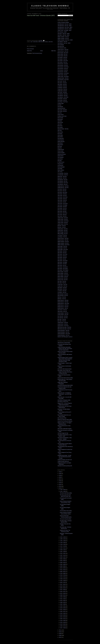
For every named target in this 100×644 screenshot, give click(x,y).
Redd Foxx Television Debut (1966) (65, 420)
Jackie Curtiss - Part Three (63, 221)
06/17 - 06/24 (63, 584)
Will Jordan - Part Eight (62, 262)
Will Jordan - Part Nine (62, 264)
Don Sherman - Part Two (63, 318)
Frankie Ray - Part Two (62, 91)
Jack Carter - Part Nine (62, 92)
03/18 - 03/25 (63, 608)
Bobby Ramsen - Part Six (63, 308)
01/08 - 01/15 (63, 626)
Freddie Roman (61, 149)
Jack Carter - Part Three (62, 197)
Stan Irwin (60, 130)
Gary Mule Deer (61, 46)
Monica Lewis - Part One (63, 278)
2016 (60, 481)
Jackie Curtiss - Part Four (63, 224)
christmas (35, 42)
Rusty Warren (60, 164)
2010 (60, 632)
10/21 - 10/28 (63, 552)
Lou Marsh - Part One (62, 291)
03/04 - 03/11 (63, 611)
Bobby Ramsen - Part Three (63, 303)
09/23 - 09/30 (63, 559)
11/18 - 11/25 (63, 544)
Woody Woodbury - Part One (63, 330)
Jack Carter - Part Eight (62, 205)
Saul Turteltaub (61, 45)
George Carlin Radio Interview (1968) (65, 378)
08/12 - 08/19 (63, 570)
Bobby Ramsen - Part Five (63, 307)
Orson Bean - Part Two (62, 100)
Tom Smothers (61, 157)
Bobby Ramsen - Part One (63, 300)
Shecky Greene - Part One (63, 238)
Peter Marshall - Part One (63, 294)
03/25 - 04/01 (63, 606)
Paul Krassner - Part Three (63, 67)
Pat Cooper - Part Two (62, 208)
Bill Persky (60, 146)
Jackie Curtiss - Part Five (63, 222)
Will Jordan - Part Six (62, 259)
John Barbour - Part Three (63, 97)
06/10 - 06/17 (63, 586)
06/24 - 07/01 (63, 582)
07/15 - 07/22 (63, 577)
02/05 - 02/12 (63, 619)
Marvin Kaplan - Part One (63, 272)
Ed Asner (60, 105)
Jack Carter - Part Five (62, 200)
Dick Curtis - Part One (62, 210)
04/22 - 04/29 (63, 599)
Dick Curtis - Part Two (62, 211)
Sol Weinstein (60, 165)
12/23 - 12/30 (63, 491)
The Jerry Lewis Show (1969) (66, 493)
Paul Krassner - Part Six (62, 72)
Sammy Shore (61, 156)
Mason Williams (61, 170)
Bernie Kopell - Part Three (63, 53)
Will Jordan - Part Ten (62, 265)
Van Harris (60, 124)
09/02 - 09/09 (63, 564)
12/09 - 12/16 (63, 539)
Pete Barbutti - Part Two (62, 181)
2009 (60, 634)
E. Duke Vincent (61, 162)
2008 (60, 635)
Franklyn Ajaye (61, 103)
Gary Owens (60, 143)
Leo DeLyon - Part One (62, 235)
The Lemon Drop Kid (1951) (65, 519)
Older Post (53, 51)
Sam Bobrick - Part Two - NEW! (64, 43)
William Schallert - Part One (63, 37)
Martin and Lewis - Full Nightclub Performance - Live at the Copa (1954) (64, 394)
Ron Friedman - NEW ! (62, 32)
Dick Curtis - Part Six (62, 81)
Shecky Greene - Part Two (63, 240)
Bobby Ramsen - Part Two (63, 302)
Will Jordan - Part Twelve (63, 269)
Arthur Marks (60, 135)
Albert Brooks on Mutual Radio (64, 343)
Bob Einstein (60, 119)
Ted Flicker (60, 121)
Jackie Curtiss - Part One (63, 218)
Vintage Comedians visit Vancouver (65, 460)
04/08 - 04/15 (63, 602)
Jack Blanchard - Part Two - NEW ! (65, 26)
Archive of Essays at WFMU (63, 22)
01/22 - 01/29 (63, 622)
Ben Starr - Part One (62, 319)
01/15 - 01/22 (63, 624)
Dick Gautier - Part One (62, 57)
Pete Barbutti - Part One (62, 180)
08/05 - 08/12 (63, 572)
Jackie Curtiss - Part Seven (63, 76)
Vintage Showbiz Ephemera (63, 461)
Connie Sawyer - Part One (63, 313)
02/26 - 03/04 (63, 613)
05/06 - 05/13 (63, 595)
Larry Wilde (60, 168)
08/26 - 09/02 (63, 566)
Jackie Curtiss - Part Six (62, 75)
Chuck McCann (61, 140)
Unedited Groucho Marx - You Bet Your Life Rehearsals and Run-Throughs (64, 457)
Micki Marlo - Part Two (62, 289)
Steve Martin (60, 137)
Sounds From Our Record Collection (65, 421)
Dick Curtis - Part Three (62, 213)
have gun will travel (43, 42)
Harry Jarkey (60, 132)
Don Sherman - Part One (63, 316)
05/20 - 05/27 (63, 591)
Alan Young (60, 172)
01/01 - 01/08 (63, 628)
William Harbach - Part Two (63, 243)
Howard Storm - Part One (63, 322)
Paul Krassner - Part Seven (63, 73)
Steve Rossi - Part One (62, 310)
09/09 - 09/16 (63, 562)
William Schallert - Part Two (63, 38)
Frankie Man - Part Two (62, 286)
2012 (60, 488)
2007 (60, 637)
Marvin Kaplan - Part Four (63, 276)
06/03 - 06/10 (63, 588)
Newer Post (29, 51)
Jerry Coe (60, 113)
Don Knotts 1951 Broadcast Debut (65, 369)
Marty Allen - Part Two (62, 178)
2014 (60, 484)
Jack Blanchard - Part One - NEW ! (65, 24)
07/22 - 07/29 (63, 575)
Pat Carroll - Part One (62, 189)
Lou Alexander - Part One (63, 173)
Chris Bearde (60, 107)
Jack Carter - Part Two (62, 195)
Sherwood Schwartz (62, 154)
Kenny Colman (61, 115)
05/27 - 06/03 (63, 590)
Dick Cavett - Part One (62, 110)
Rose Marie (60, 134)
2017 (60, 479)
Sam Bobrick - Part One (62, 41)
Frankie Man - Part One (62, 284)
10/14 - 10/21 (63, 553)
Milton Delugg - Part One (63, 232)
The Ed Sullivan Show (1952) (66, 511)
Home (42, 51)
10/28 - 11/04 (63, 550)
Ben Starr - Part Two (62, 321)
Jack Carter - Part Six (62, 202)
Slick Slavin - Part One (62, 83)
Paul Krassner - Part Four (63, 68)
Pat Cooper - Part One (62, 207)
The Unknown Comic (62, 48)
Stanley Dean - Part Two (63, 230)
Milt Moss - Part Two (62, 299)
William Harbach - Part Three (63, 245)
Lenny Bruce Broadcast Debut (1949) (65, 385)
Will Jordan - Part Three (62, 254)
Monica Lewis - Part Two (63, 280)
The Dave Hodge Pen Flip (63, 433)
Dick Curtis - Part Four (62, 215)
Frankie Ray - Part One (62, 89)
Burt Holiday (60, 127)
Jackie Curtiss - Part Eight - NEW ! (65, 30)
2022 (60, 472)
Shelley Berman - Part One (63, 186)
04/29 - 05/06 (63, 597)
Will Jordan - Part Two (62, 253)
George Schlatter (61, 153)
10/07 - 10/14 (63, 555)
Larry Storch (60, 159)
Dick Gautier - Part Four (62, 62)
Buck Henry (60, 126)
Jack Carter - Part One (62, 194)
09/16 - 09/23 (63, 561)
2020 (60, 474)
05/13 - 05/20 (63, 593)
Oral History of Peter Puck (63, 402)
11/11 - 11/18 (63, 546)
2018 (60, 477)
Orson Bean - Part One (62, 99)
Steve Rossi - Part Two (62, 311)
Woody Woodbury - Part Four (64, 335)
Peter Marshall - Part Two (63, 295)
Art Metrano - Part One (62, 86)
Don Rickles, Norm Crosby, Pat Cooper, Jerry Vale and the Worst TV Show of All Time (65, 372)
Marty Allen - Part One (62, 176)
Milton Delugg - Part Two (63, 234)
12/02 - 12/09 (63, 541)
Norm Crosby (60, 118)
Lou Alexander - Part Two (63, 175)
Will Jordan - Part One (62, 251)
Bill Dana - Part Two (62, 227)
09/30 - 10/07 (63, 557)
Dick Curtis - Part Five (62, 216)
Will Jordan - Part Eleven (63, 267)
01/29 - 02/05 (63, 621)
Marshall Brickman (61, 108)
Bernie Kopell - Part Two (63, 54)
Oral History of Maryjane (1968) (64, 400)
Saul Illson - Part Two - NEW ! (64, 35)
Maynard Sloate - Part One (63, 78)
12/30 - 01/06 (63, 490)
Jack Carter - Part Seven (63, 203)
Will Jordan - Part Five (62, 257)
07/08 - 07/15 (63, 579)
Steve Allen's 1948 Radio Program (65, 429)
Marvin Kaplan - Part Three (63, 275)
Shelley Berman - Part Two (63, 188)
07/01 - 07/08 (63, 581)
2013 (60, 486)
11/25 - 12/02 (63, 543)
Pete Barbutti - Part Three (63, 183)
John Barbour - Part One (63, 94)
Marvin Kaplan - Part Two (63, 273)
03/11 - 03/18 (63, 610)
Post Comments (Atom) (37, 53)
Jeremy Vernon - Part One (63, 49)
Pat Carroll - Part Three (62, 192)
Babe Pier (60, 148)
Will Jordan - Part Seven (63, 261)
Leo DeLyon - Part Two (62, 237)
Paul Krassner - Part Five (63, 70)
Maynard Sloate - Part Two (63, 129)
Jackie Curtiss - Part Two (63, 219)
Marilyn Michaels (61, 142)
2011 (60, 630)
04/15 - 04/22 (63, 601)
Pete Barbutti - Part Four (63, 184)
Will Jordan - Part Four (62, 256)
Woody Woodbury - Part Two (63, 332)
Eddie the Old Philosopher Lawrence (65, 337)
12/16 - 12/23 (63, 537)
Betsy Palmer (60, 145)
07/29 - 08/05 (63, 573)
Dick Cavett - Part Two (62, 111)
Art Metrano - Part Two (62, 88)
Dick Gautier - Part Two (62, 59)
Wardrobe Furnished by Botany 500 (65, 466)
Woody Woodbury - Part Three (64, 334)
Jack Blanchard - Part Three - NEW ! (65, 27)
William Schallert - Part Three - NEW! (65, 40)
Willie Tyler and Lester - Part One (64, 327)
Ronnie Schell (60, 151)
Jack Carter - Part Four (62, 199)
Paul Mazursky (61, 138)
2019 (60, 475)
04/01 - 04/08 (63, 604)
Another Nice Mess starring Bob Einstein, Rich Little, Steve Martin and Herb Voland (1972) (65, 349)
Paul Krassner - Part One (63, 64)
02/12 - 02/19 (63, 617)
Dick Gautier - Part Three (63, 61)
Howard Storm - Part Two (63, 324)
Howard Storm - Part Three (63, 326)
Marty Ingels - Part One (62, 246)
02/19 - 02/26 (63, 615)
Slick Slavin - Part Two (62, 84)
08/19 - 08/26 (63, 568)
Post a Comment (30, 49)
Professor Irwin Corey (62, 116)
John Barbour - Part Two (63, 95)
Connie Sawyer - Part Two (63, 315)
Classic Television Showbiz (50, 6)
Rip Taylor (60, 161)
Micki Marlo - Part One (62, 288)
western (51, 42)
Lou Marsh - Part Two (62, 292)
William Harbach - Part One (63, 242)
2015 (60, 483)
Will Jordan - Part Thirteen (63, 270)
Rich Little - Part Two (62, 283)
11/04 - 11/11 (63, 548)
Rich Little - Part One (62, 281)
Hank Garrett (60, 122)
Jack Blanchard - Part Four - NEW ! (65, 29)
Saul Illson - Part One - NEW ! (64, 34)
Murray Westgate (61, 167)
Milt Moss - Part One (62, 297)
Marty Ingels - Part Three (63, 249)
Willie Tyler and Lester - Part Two (64, 329)
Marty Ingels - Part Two (62, 248)
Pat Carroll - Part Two (62, 191)
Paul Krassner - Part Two (63, 65)
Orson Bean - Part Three (63, 102)
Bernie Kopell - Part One (63, 56)
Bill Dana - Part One (62, 226)
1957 (32, 42)
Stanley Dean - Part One (63, 229)
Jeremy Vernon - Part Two (63, 51)
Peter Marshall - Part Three (63, 80)
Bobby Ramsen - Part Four (63, 305)
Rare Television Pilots (62, 418)
